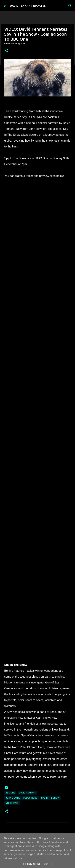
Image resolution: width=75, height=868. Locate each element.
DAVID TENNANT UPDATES (28, 6)
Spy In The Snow (50, 798)
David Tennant (28, 793)
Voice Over (12, 803)
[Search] (70, 6)
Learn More (32, 864)
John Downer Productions (21, 798)
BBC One (10, 793)
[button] (6, 51)
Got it (49, 864)
